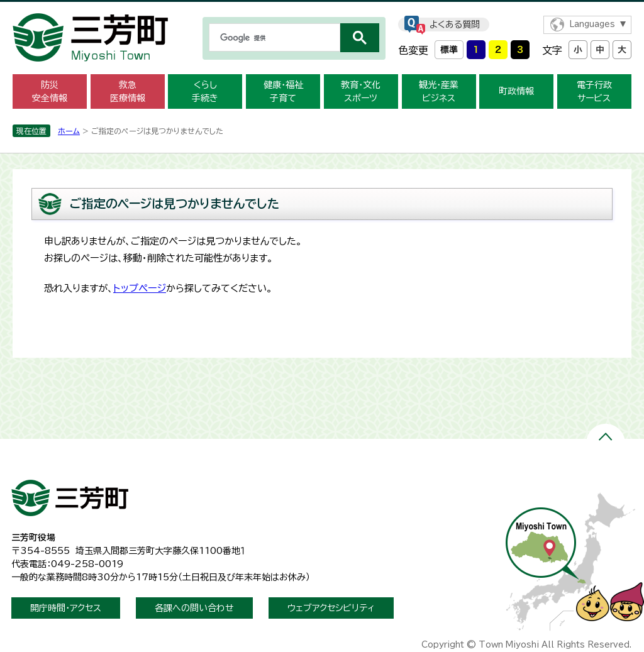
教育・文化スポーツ (361, 91)
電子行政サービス (594, 91)
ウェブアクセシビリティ (331, 608)
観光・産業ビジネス (439, 91)
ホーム (69, 131)
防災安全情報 (50, 91)
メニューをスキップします (322, 8)
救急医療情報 (128, 91)
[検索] (273, 38)
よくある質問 (455, 25)
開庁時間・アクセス (66, 608)
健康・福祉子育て (283, 91)
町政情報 (516, 91)
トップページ (140, 288)
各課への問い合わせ (194, 608)
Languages (592, 24)
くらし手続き (205, 91)
